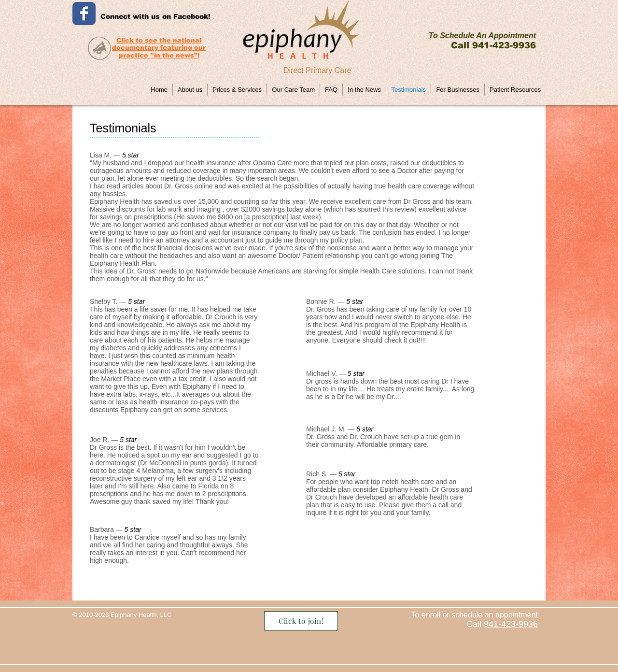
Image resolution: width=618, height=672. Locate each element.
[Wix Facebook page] (84, 14)
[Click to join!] (301, 621)
